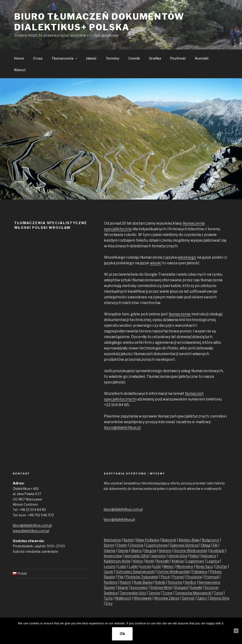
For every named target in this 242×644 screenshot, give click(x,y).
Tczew (167, 593)
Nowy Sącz (204, 566)
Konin (150, 561)
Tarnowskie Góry (133, 593)
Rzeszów (175, 582)
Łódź (157, 566)
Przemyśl (211, 577)
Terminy (112, 58)
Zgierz (202, 598)
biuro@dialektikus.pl (122, 428)
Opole (108, 572)
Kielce (138, 561)
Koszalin (163, 561)
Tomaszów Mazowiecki (193, 593)
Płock (165, 577)
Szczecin (212, 587)
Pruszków (194, 577)
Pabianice (200, 572)
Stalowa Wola (161, 587)
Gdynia (123, 550)
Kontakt (202, 58)
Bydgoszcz (210, 540)
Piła (120, 577)
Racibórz (111, 582)
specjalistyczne (118, 229)
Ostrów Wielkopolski (173, 572)
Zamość (188, 598)
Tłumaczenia (65, 58)
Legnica (213, 561)
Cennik (134, 58)
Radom (125, 582)
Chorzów (136, 545)
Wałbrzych (123, 598)
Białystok (169, 540)
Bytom (109, 545)
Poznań (178, 577)
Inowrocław (113, 556)
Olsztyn (221, 566)
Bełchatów (112, 540)
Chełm (122, 545)
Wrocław (161, 598)
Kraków (178, 561)
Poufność (178, 58)
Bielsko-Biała (189, 540)
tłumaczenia (194, 223)
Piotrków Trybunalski (142, 577)
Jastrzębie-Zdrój (137, 556)
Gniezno (165, 550)
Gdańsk (110, 550)
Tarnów (154, 593)
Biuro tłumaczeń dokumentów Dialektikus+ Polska (99, 22)
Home (19, 58)
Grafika (155, 58)
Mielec (169, 566)
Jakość (91, 58)
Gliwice (136, 550)
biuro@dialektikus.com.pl (32, 525)
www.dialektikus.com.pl (31, 531)
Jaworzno (159, 556)
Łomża (146, 566)
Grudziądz (217, 550)
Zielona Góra (219, 598)
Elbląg (206, 545)
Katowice (209, 556)
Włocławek (143, 598)
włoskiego (187, 257)
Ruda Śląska (143, 582)
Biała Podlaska (148, 540)
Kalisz (194, 556)
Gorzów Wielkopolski (190, 550)
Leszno (110, 566)
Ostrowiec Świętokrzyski (135, 572)
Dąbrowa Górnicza (184, 545)
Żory (109, 603)
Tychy (108, 598)
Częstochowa (157, 545)
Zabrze (174, 598)
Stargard (181, 587)
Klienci (20, 70)
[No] (236, 631)
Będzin (129, 540)
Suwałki (196, 587)
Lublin (133, 566)
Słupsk (123, 587)
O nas (38, 58)
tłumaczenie (180, 314)
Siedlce (190, 582)
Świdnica (111, 593)
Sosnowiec (139, 587)
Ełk (215, 545)
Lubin (122, 566)
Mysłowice (185, 566)
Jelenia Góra (178, 556)
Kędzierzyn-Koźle (117, 561)
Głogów (150, 550)
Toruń (218, 593)
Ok (122, 634)
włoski (156, 263)
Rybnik (160, 582)
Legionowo (195, 561)
